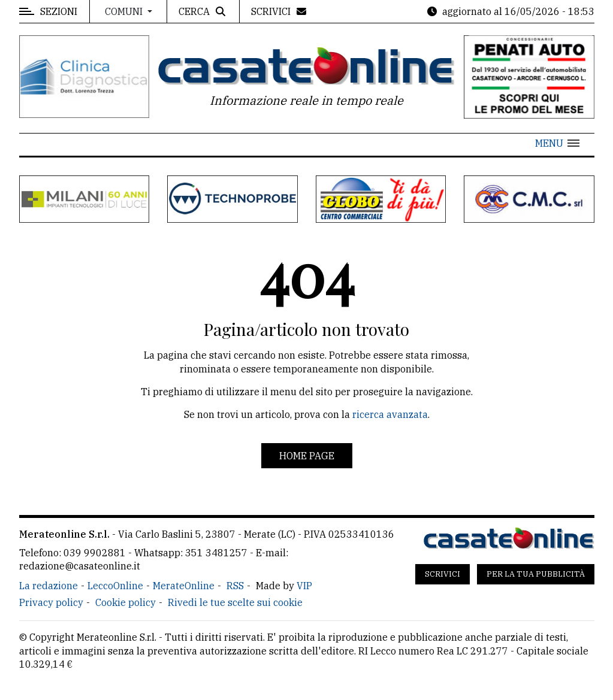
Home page (307, 456)
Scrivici (443, 574)
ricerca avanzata (390, 414)
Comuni (125, 11)
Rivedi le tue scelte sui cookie (235, 602)
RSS (235, 586)
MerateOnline (184, 586)
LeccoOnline (115, 586)
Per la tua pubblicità (536, 574)
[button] (557, 143)
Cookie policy (126, 602)
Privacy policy (51, 602)
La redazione (49, 586)
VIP (304, 586)
